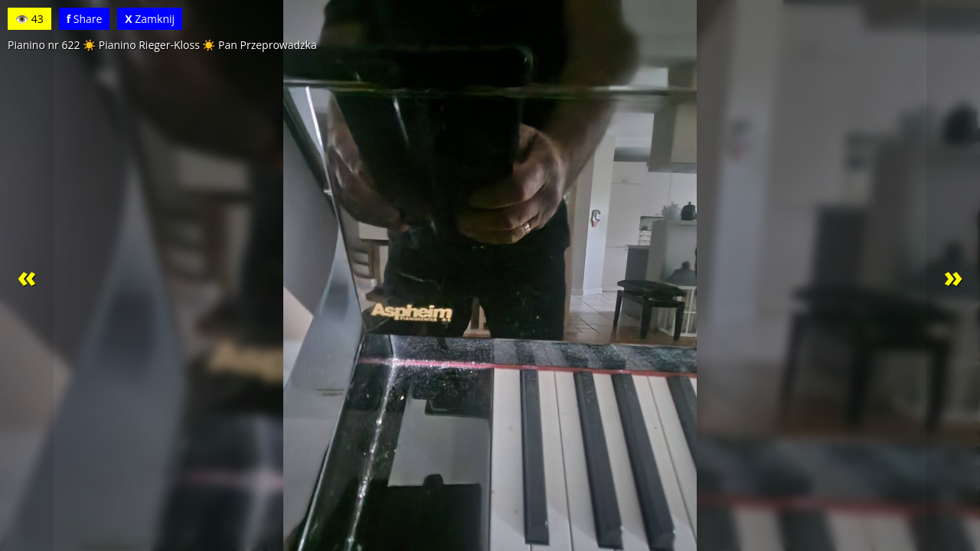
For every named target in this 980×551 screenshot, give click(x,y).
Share (85, 19)
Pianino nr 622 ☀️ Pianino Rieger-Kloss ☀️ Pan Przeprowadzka (162, 45)
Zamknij (150, 19)
